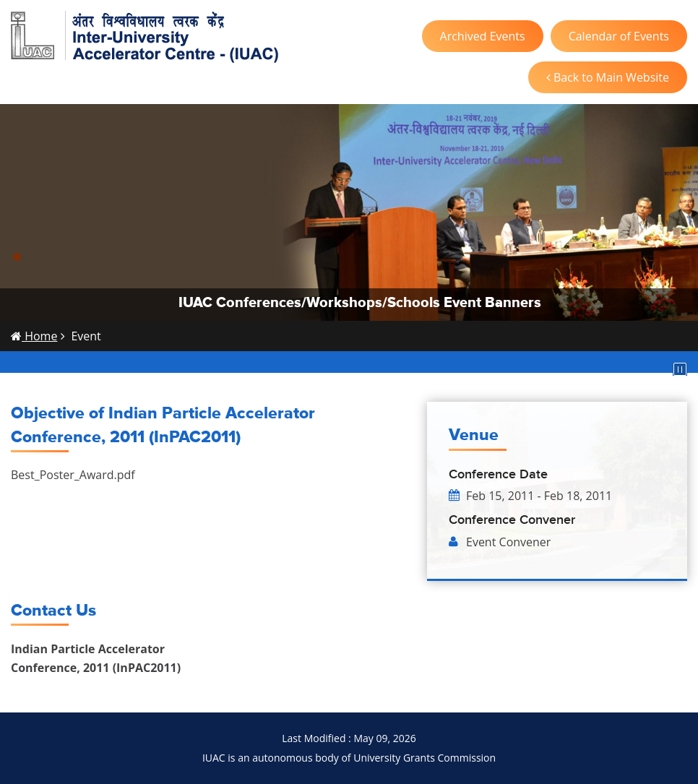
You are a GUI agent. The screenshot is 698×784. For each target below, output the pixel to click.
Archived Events (483, 36)
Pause (680, 369)
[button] (17, 257)
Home (34, 336)
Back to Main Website (608, 77)
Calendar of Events (619, 36)
